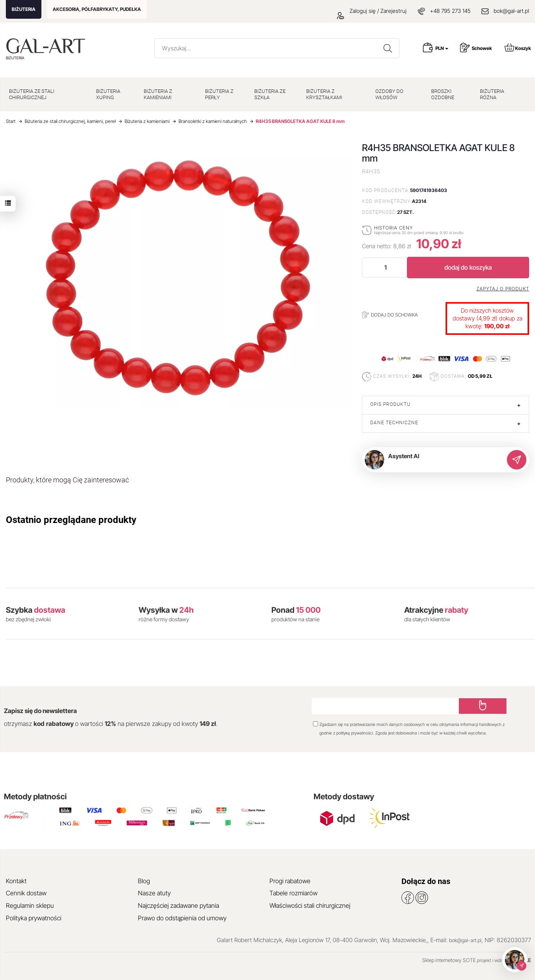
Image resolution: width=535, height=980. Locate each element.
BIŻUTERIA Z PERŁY (219, 94)
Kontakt (16, 881)
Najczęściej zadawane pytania (178, 905)
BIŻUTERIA (24, 9)
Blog (144, 881)
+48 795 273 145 (450, 11)
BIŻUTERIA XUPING (108, 94)
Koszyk (518, 47)
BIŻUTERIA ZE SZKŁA (270, 94)
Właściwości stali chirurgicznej (310, 905)
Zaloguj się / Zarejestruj (372, 11)
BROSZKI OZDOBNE (443, 94)
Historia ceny (393, 228)
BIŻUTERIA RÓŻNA (492, 94)
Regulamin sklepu (30, 905)
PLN (442, 48)
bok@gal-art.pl (511, 11)
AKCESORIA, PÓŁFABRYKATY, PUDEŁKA (97, 9)
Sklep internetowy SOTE (449, 960)
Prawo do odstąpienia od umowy (182, 918)
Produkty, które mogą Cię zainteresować (67, 480)
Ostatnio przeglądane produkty (71, 520)
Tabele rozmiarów (293, 893)
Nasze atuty (154, 893)
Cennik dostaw (26, 893)
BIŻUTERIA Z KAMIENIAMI (158, 94)
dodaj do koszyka (468, 267)
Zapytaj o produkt (503, 289)
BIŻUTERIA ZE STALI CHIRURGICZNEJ (32, 94)
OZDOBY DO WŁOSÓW (389, 94)
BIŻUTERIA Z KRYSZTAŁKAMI (324, 94)
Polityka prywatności (34, 918)
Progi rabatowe (290, 881)
